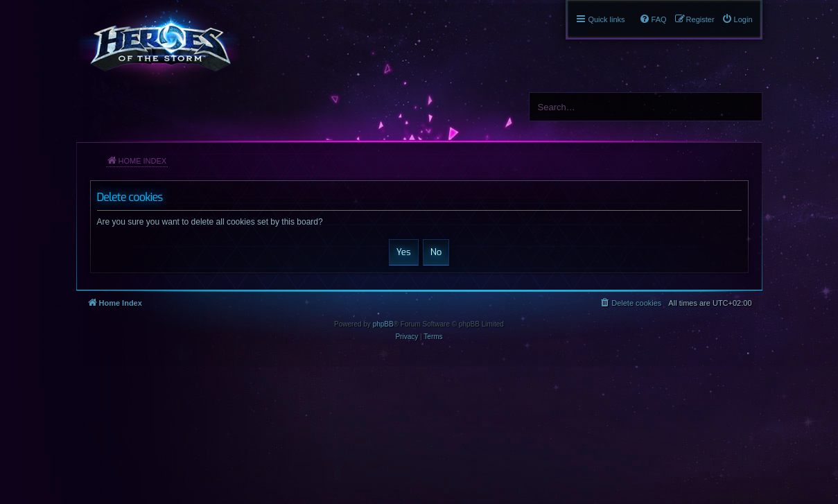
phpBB (383, 324)
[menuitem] (737, 19)
